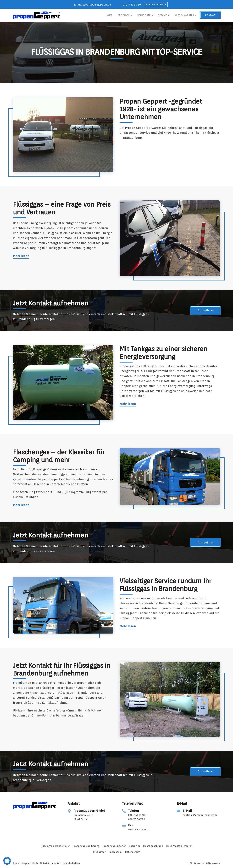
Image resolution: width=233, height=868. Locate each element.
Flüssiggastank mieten (179, 846)
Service (163, 15)
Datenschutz (133, 852)
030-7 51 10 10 (132, 5)
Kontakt (210, 15)
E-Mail (187, 811)
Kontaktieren (206, 310)
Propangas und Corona (86, 846)
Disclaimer (99, 852)
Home (109, 15)
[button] (7, 861)
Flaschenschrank (153, 846)
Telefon (133, 811)
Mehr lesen (21, 256)
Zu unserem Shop (156, 5)
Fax (130, 825)
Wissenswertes (184, 15)
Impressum (115, 852)
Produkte (124, 15)
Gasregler (134, 846)
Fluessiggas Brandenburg (55, 846)
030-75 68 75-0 (137, 819)
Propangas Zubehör (114, 846)
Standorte (144, 15)
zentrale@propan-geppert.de (92, 5)
